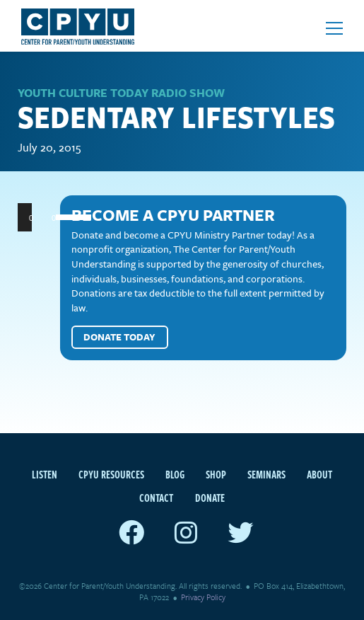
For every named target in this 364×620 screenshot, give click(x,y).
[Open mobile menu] (334, 28)
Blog (175, 474)
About (319, 474)
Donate (210, 498)
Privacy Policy (203, 597)
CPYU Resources (111, 474)
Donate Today (119, 337)
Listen (45, 474)
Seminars (266, 474)
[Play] (36, 217)
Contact (156, 498)
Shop (216, 474)
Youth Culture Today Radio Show (121, 93)
